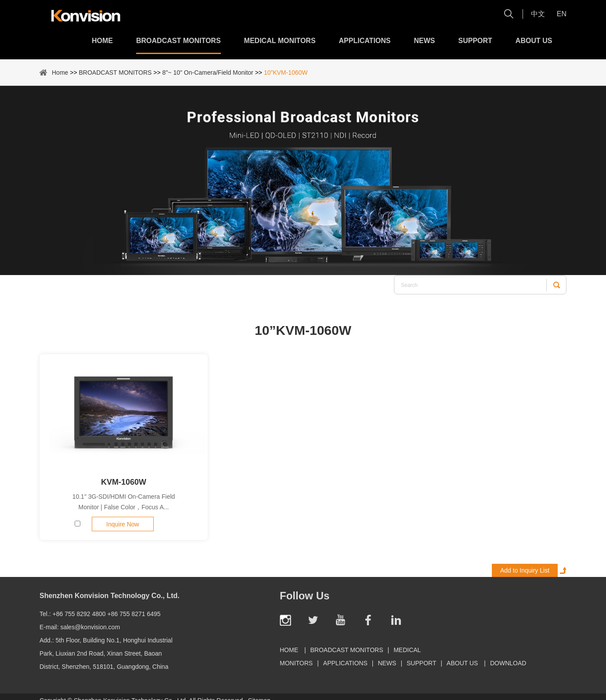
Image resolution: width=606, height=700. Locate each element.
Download (508, 663)
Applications (365, 41)
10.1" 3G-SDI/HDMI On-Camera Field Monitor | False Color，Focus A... (124, 502)
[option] (303, 180)
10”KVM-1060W (286, 73)
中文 (538, 14)
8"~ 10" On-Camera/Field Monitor (208, 73)
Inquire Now (123, 524)
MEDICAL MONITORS (280, 41)
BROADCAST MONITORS (179, 41)
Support (475, 41)
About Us (534, 41)
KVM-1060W (124, 482)
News (425, 41)
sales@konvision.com (90, 627)
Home (102, 41)
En (562, 14)
